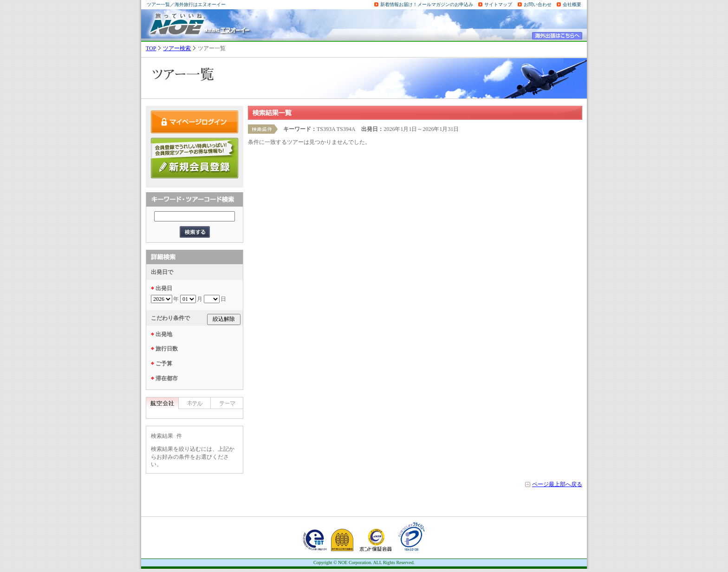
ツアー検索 (177, 48)
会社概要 (572, 4)
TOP (151, 48)
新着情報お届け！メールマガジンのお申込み (427, 4)
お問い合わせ (538, 4)
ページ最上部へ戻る (557, 484)
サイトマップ (498, 4)
